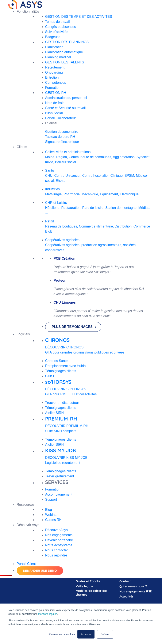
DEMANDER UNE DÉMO (40, 571)
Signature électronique (62, 142)
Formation (53, 489)
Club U (50, 376)
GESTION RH (56, 93)
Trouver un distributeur (62, 403)
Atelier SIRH (54, 413)
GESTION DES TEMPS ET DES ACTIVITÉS (79, 17)
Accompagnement (59, 494)
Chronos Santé (56, 361)
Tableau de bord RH (60, 137)
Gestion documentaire (62, 132)
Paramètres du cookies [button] (62, 634)
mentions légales (48, 614)
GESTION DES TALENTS (65, 62)
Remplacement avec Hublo (65, 366)
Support (51, 499)
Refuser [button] (105, 634)
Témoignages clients (61, 371)
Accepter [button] (86, 634)
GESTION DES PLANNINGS (67, 42)
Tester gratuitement (60, 476)
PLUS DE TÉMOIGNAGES (72, 327)
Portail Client (26, 564)
